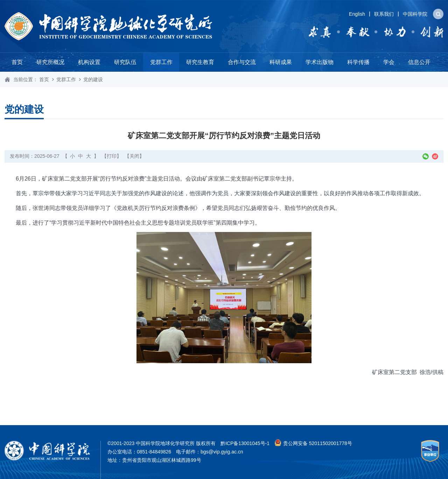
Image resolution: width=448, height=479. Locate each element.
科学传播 (358, 62)
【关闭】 (134, 156)
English (357, 14)
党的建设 (93, 79)
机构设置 (89, 62)
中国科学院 (415, 14)
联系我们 (384, 14)
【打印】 (112, 156)
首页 (17, 62)
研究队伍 (125, 62)
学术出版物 (320, 62)
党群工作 (161, 62)
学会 (389, 62)
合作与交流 (242, 62)
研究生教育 (200, 62)
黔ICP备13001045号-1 (245, 443)
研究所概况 (50, 62)
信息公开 (419, 62)
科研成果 (281, 62)
